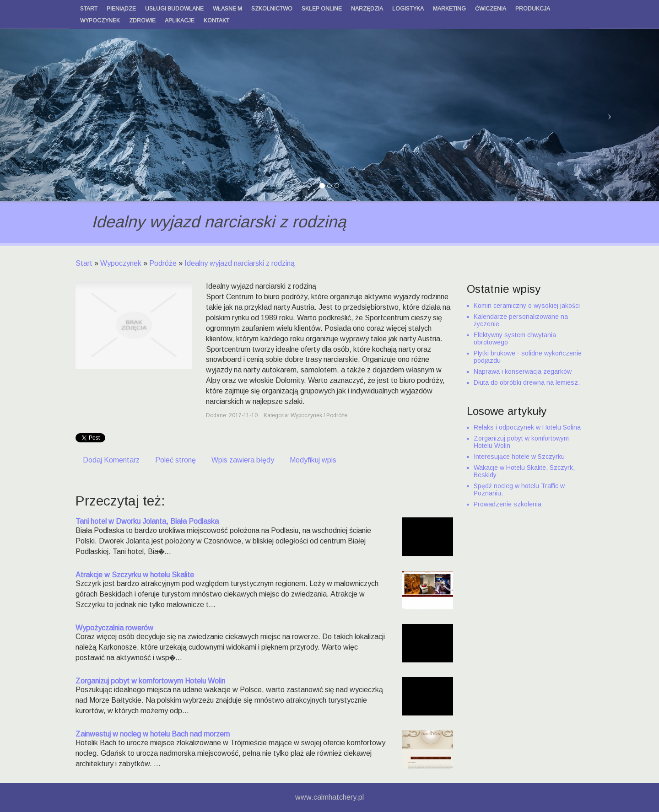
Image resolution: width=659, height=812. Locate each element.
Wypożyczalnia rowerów (114, 628)
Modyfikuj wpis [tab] (313, 460)
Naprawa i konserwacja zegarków (523, 371)
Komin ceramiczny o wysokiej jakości (527, 306)
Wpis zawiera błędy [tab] (243, 460)
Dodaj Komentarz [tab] (111, 460)
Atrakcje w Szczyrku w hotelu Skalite (135, 575)
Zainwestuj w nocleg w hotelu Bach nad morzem (153, 734)
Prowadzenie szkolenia (508, 504)
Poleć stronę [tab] (176, 460)
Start (84, 263)
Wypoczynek (121, 263)
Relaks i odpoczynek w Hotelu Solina (527, 427)
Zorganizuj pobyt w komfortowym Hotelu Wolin (150, 681)
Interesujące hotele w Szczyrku (519, 457)
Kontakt (216, 21)
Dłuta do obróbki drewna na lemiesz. (527, 382)
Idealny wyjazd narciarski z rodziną (240, 263)
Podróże (163, 263)
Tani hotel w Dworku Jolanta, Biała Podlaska (147, 521)
